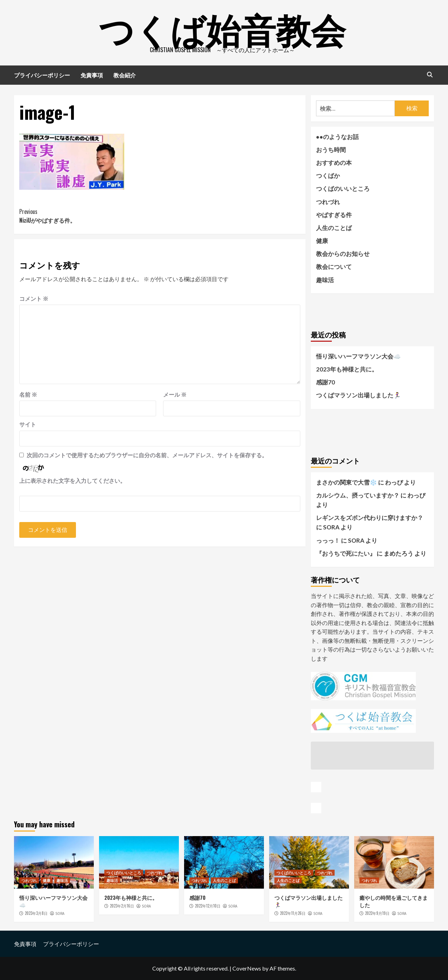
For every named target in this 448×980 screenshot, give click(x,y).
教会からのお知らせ (343, 254)
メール (175, 394)
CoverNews (247, 968)
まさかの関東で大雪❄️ (346, 482)
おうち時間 (331, 150)
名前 (28, 394)
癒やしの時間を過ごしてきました (394, 901)
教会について (334, 267)
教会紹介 (125, 75)
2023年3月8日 (36, 913)
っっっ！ (328, 540)
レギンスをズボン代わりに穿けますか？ (370, 518)
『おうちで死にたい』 (346, 553)
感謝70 (325, 382)
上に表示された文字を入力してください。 (72, 481)
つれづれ (328, 202)
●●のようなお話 (338, 137)
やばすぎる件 (334, 215)
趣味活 (325, 280)
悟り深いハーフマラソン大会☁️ (358, 356)
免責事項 (92, 75)
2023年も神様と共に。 (347, 369)
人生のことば (334, 228)
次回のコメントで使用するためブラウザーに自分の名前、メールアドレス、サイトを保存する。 (147, 455)
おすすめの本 (334, 163)
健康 (322, 241)
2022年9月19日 (377, 913)
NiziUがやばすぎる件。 (89, 216)
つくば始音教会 (222, 28)
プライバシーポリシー (42, 75)
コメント (34, 298)
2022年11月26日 (293, 913)
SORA (60, 913)
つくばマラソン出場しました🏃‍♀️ (358, 395)
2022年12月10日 (208, 906)
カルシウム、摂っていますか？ (358, 495)
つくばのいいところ (343, 189)
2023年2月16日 (122, 906)
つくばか (328, 176)
